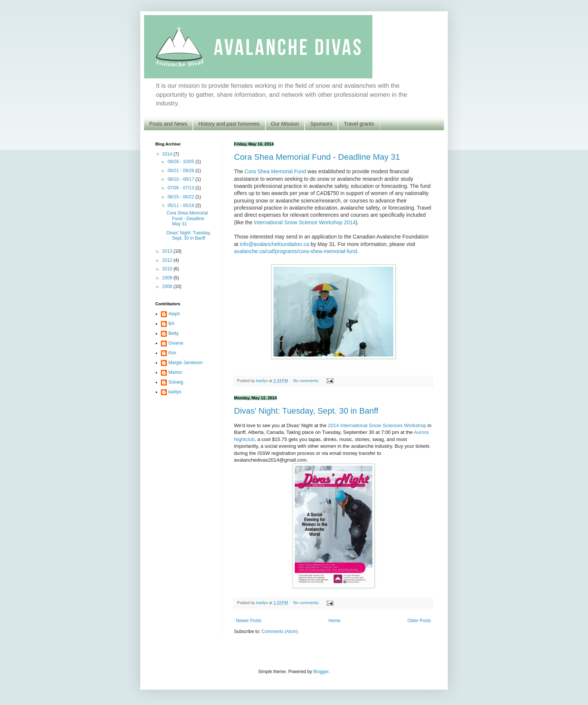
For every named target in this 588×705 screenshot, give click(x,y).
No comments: (307, 381)
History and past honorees (229, 124)
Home (334, 621)
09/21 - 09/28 (181, 171)
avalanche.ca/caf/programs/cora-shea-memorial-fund (295, 251)
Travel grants (359, 124)
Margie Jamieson (185, 363)
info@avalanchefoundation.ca (275, 244)
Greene (176, 343)
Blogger (321, 672)
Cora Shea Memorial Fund (275, 171)
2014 (168, 154)
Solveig (176, 382)
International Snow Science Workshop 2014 (305, 222)
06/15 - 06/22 (181, 197)
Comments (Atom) (280, 631)
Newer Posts (249, 621)
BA (171, 324)
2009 (168, 278)
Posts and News (168, 124)
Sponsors (321, 124)
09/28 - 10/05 (181, 162)
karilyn (175, 392)
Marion (175, 372)
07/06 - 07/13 (181, 188)
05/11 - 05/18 (181, 205)
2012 (168, 260)
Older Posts (419, 621)
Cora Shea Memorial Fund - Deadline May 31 (317, 157)
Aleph (174, 314)
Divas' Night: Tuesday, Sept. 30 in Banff (306, 411)
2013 (168, 251)
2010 (168, 269)
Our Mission (285, 124)
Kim (172, 353)
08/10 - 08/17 (181, 179)
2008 (168, 286)
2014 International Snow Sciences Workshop (377, 425)
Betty (173, 333)
